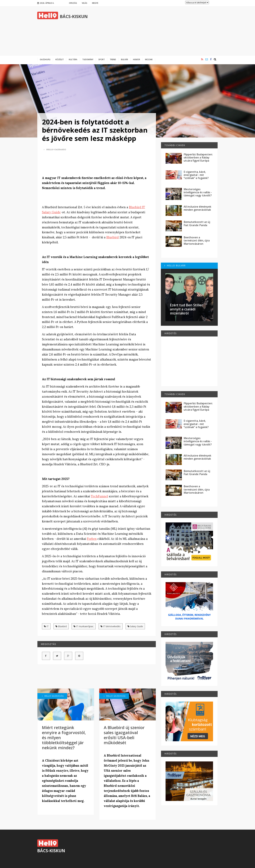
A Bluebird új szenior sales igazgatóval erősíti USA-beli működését (124, 735)
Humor (137, 59)
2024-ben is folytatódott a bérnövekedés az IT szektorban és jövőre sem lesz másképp (95, 130)
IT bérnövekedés (111, 626)
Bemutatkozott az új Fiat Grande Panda (197, 223)
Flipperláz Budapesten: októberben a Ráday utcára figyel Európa (198, 158)
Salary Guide (135, 626)
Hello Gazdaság (55, 149)
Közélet (60, 59)
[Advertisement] (159, 31)
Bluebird (113, 237)
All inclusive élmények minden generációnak (197, 208)
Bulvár (124, 59)
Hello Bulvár (175, 265)
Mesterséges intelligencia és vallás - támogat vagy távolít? (198, 192)
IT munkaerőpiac (84, 626)
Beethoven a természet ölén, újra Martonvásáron (197, 241)
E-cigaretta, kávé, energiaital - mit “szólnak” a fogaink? (196, 175)
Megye (95, 3)
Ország (73, 3)
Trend (113, 59)
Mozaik (149, 59)
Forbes (92, 539)
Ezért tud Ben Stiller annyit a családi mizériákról (186, 309)
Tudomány (88, 59)
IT (46, 626)
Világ (84, 3)
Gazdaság (45, 59)
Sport (102, 59)
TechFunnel (99, 496)
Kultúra (73, 59)
